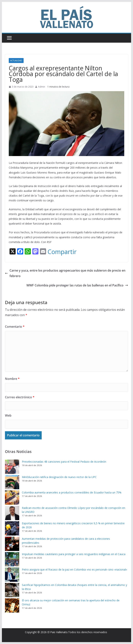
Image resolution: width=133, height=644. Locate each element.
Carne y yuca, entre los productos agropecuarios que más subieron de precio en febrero (65, 273)
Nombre (12, 379)
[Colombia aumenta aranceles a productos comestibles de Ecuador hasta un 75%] (12, 498)
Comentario (15, 327)
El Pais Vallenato (57, 632)
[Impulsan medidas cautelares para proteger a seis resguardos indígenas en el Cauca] (12, 559)
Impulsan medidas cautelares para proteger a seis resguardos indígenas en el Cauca (74, 554)
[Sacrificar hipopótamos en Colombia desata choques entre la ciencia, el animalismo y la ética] (12, 590)
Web (8, 415)
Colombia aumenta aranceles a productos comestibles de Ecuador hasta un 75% (72, 492)
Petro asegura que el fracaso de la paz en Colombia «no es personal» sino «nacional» (74, 569)
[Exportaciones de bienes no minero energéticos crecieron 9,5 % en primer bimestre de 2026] (12, 528)
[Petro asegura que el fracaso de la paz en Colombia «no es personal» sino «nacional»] (12, 575)
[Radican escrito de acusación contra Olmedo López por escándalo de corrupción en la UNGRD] (12, 513)
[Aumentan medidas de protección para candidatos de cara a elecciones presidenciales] (12, 544)
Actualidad (16, 61)
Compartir (62, 252)
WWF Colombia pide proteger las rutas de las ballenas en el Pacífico (77, 285)
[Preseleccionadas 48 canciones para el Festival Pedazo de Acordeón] (12, 467)
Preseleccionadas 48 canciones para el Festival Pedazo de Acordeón (64, 462)
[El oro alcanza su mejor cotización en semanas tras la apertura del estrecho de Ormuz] (12, 605)
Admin (42, 87)
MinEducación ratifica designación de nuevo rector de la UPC (59, 477)
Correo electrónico (20, 397)
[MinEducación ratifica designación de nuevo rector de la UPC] (12, 482)
